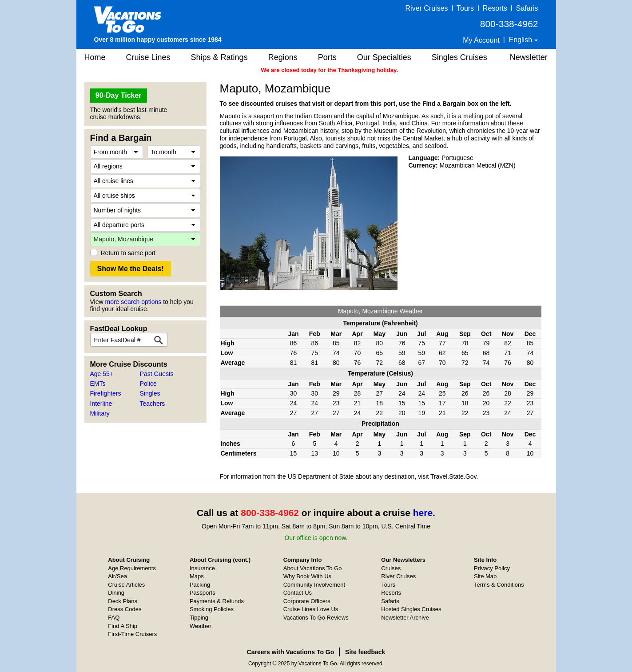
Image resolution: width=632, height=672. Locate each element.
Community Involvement (314, 585)
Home (95, 57)
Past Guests (157, 374)
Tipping (199, 618)
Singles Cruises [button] (459, 57)
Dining (116, 593)
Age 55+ (102, 374)
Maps (197, 576)
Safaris (527, 8)
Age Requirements (132, 568)
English (522, 40)
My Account (481, 40)
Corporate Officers (307, 601)
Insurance (202, 568)
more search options (133, 302)
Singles (150, 393)
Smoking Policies (212, 609)
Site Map (485, 576)
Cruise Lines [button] (148, 57)
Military (100, 413)
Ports (327, 57)
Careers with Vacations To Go (291, 652)
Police (148, 384)
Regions (283, 57)
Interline (101, 404)
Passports (203, 593)
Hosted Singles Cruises (411, 609)
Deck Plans (123, 601)
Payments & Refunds (217, 601)
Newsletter (529, 57)
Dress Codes (125, 609)
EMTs (98, 384)
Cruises (391, 568)
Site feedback (365, 652)
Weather (201, 626)
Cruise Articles (126, 585)
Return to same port (128, 253)
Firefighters (106, 393)
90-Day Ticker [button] (119, 95)
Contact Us (298, 593)
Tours (465, 8)
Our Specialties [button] (384, 57)
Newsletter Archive (405, 618)
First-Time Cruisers (132, 634)
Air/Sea (117, 576)
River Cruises (427, 8)
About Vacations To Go (313, 568)
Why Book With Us (307, 576)
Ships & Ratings (219, 57)
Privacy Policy (492, 568)
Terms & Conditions (499, 585)
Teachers (153, 404)
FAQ (114, 618)
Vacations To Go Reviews (316, 618)
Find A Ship (123, 626)
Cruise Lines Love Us (311, 609)
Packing (200, 585)
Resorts (495, 8)
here (423, 513)
